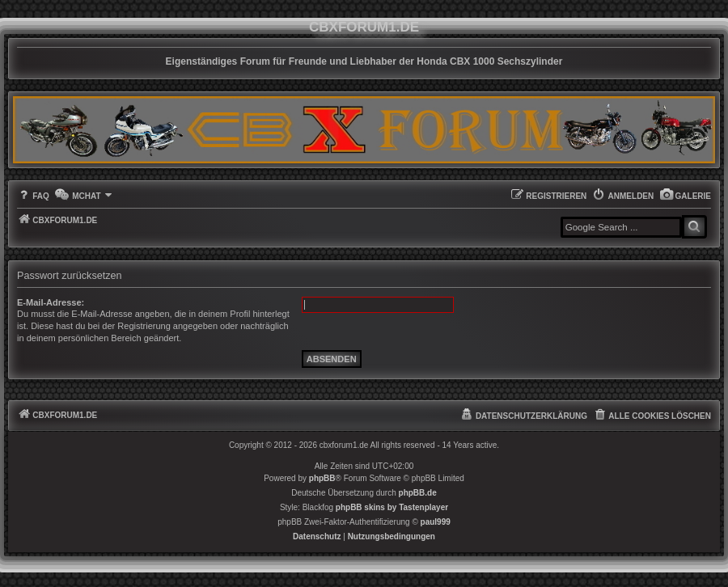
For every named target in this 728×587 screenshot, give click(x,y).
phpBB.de (418, 493)
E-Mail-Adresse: (51, 302)
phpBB (322, 478)
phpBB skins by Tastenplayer (392, 507)
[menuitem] (685, 196)
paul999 (436, 522)
